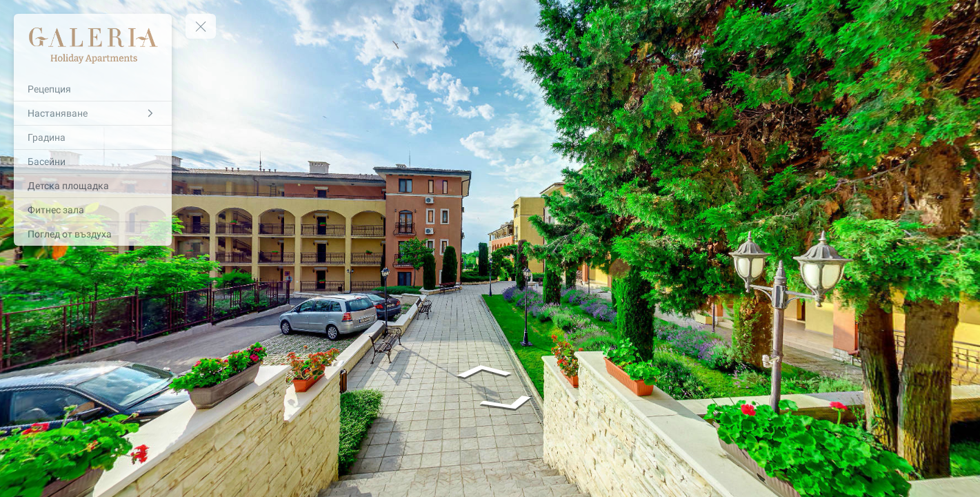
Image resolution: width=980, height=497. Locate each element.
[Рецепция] (93, 89)
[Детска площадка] (93, 186)
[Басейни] (93, 162)
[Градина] (93, 137)
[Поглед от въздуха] (93, 234)
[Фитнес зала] (93, 210)
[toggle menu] (201, 26)
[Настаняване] (93, 113)
